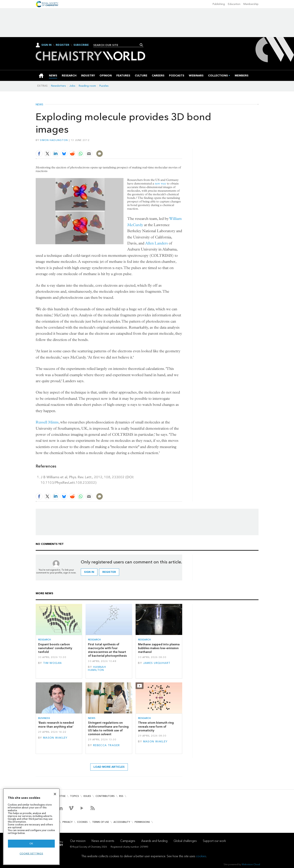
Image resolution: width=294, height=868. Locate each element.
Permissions (142, 822)
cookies (201, 856)
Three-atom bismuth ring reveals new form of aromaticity (156, 726)
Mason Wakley (55, 738)
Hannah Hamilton (97, 668)
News (39, 105)
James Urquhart (157, 663)
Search (141, 45)
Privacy (68, 822)
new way (161, 183)
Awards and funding (154, 841)
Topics (74, 796)
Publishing (219, 4)
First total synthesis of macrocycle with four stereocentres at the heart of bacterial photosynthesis (107, 650)
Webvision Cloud (251, 864)
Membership (251, 4)
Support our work (214, 841)
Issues (87, 796)
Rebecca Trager (106, 745)
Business (44, 718)
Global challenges (185, 841)
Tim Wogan (52, 663)
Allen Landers (157, 243)
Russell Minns (47, 422)
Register (63, 45)
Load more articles (109, 767)
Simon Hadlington (54, 140)
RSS (121, 796)
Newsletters (58, 86)
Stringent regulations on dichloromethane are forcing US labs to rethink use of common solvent (108, 728)
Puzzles (104, 86)
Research (45, 640)
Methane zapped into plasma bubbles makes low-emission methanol (159, 648)
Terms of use (101, 822)
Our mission (78, 841)
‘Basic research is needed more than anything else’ (56, 724)
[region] (31, 827)
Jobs (72, 86)
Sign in (89, 572)
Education (234, 4)
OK (31, 843)
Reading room (87, 86)
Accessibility (122, 822)
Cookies (82, 822)
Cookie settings (31, 854)
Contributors (105, 796)
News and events (103, 841)
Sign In (46, 45)
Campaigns (128, 841)
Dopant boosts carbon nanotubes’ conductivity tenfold (55, 648)
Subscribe (81, 45)
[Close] (55, 794)
